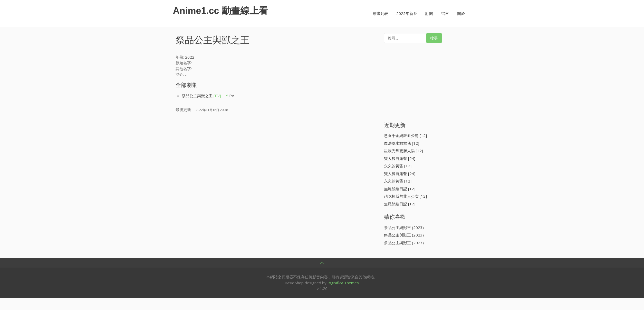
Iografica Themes (343, 283)
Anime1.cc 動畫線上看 (220, 11)
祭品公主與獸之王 (201, 96)
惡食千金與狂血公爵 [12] (405, 135)
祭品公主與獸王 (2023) (404, 227)
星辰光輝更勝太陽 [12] (403, 151)
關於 (461, 13)
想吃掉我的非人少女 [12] (405, 196)
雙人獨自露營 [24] (400, 158)
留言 (445, 13)
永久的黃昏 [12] (398, 166)
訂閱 (429, 13)
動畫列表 (380, 13)
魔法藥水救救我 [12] (402, 143)
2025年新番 (407, 13)
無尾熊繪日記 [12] (400, 189)
